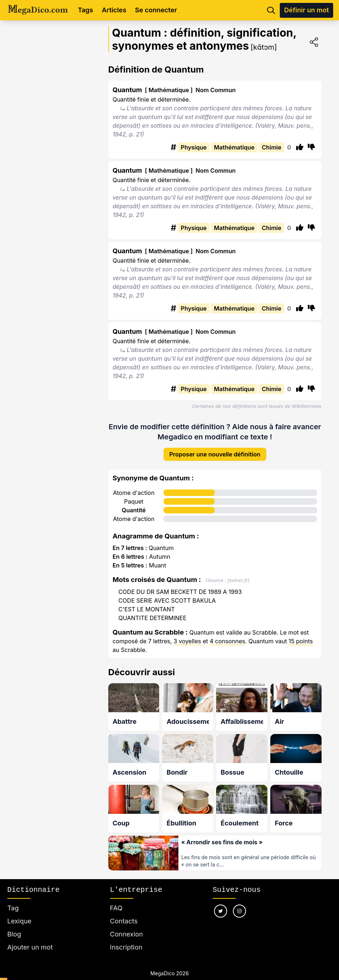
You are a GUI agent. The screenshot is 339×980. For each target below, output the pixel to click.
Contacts (124, 912)
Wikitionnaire (307, 406)
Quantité (134, 504)
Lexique (19, 912)
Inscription (126, 938)
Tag (13, 899)
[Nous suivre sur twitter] (221, 902)
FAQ (116, 899)
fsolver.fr (238, 574)
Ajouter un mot (30, 938)
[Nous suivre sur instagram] (239, 902)
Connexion (127, 925)
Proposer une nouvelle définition (215, 448)
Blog (14, 925)
